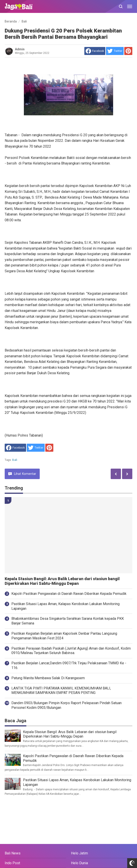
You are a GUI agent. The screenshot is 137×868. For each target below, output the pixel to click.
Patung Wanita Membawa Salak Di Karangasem (48, 678)
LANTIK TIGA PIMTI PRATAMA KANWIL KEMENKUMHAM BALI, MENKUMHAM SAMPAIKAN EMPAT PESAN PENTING (61, 691)
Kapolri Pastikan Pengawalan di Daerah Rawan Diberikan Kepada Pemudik (69, 594)
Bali (15, 460)
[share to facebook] (95, 51)
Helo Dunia (79, 863)
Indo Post (12, 863)
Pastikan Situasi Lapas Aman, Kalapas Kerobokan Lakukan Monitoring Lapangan (65, 606)
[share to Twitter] (115, 51)
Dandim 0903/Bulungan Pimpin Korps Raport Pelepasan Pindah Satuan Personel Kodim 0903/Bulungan (66, 705)
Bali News (13, 853)
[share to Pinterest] (128, 51)
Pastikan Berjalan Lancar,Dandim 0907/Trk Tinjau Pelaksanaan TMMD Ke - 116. (69, 665)
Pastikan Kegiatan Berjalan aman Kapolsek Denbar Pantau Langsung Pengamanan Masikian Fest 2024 (64, 636)
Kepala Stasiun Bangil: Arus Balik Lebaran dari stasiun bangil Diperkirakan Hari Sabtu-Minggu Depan (62, 581)
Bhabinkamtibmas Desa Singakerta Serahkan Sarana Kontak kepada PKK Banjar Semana (68, 621)
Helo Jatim (79, 853)
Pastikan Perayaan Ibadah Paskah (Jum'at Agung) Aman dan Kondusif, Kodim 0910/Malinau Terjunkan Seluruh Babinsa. (71, 651)
